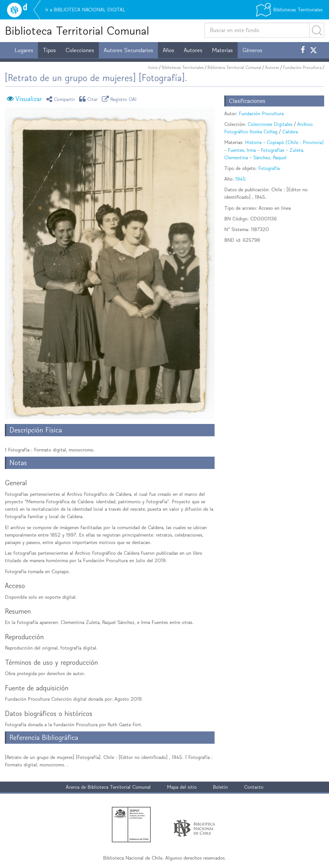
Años (168, 50)
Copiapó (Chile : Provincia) (295, 142)
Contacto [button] (254, 787)
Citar (89, 99)
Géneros (252, 50)
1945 (241, 179)
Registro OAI (120, 99)
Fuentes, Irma (242, 150)
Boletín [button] (220, 787)
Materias (222, 50)
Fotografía (269, 168)
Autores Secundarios (128, 50)
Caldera (290, 132)
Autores (193, 50)
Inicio (153, 67)
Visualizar (29, 99)
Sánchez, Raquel (270, 157)
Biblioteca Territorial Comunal (77, 31)
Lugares (24, 50)
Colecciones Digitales (270, 124)
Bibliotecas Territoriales (183, 67)
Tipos (49, 50)
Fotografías (273, 150)
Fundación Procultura (302, 67)
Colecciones (80, 50)
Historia (253, 142)
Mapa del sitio (182, 787)
